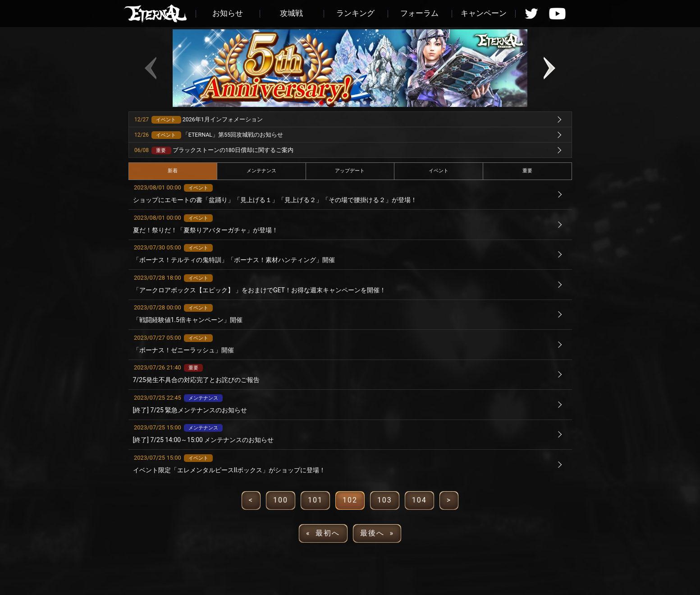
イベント (439, 171)
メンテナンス (261, 171)
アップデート (350, 171)
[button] (321, 103)
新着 (173, 171)
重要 (527, 171)
